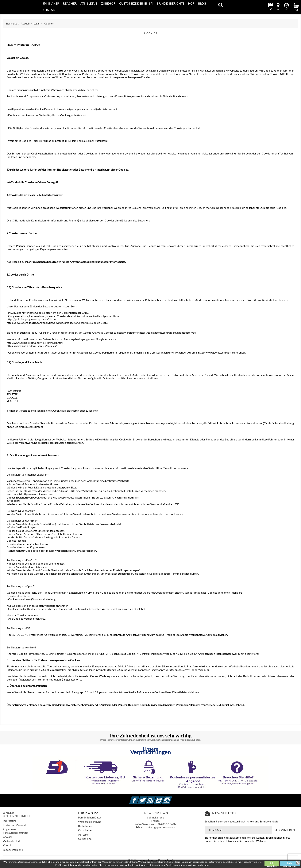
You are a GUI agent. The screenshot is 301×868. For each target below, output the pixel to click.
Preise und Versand (14, 825)
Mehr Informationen (290, 864)
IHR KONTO (88, 812)
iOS (28, 628)
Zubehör (108, 3)
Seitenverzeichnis (13, 850)
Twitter (147, 798)
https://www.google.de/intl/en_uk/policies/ (32, 346)
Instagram (172, 798)
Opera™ (31, 586)
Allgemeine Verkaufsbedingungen (16, 831)
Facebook (139, 798)
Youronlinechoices (58, 666)
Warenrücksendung (90, 822)
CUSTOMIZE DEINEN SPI (136, 3)
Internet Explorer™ (38, 475)
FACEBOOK (14, 391)
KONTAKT (50, 10)
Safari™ (30, 511)
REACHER (70, 3)
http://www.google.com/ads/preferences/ (222, 352)
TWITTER (12, 394)
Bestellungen (86, 826)
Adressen (84, 835)
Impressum (9, 821)
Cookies (8, 837)
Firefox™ (31, 560)
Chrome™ (32, 521)
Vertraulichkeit (12, 841)
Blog (202, 3)
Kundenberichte (171, 3)
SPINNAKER (51, 3)
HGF (191, 3)
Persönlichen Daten (90, 817)
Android (31, 647)
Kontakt (8, 845)
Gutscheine (85, 830)
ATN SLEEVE (89, 3)
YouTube (163, 798)
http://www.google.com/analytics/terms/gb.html (35, 343)
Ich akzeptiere (272, 864)
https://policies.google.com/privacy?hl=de (31, 319)
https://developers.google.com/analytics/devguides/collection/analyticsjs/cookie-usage (57, 323)
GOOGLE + (13, 398)
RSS (155, 798)
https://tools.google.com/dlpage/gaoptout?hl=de (168, 333)
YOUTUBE (13, 401)
